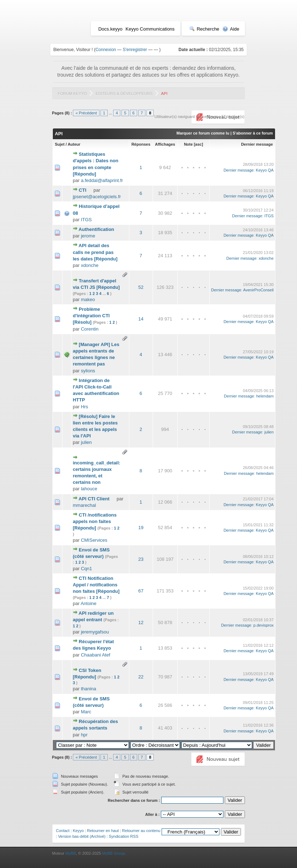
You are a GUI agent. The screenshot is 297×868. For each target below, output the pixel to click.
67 (141, 591)
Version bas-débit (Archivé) (82, 836)
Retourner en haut (103, 831)
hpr (84, 735)
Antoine (88, 603)
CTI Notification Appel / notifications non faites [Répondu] (96, 585)
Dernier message (257, 144)
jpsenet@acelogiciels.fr (97, 197)
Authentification (96, 229)
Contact (63, 831)
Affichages (165, 144)
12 (141, 622)
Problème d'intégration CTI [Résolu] (91, 316)
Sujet (60, 144)
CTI (82, 190)
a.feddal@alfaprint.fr (102, 180)
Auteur (74, 144)
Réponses (141, 144)
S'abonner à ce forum (253, 133)
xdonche (90, 265)
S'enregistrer (135, 50)
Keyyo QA (265, 170)
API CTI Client (94, 499)
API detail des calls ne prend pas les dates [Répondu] (95, 252)
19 (141, 528)
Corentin (90, 329)
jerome (88, 236)
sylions (88, 371)
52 (141, 287)
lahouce (89, 489)
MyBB (71, 853)
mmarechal (84, 505)
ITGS (86, 220)
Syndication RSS (124, 836)
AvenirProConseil (258, 290)
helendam (265, 396)
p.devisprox (264, 625)
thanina (89, 689)
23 (141, 559)
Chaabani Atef (96, 655)
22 (141, 677)
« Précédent (86, 113)
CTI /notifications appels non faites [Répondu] (95, 521)
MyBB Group (113, 853)
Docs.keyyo (110, 29)
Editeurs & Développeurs (124, 94)
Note (188, 144)
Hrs (84, 407)
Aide (231, 29)
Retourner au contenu (141, 831)
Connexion (106, 50)
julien (86, 442)
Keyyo (78, 831)
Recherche (204, 29)
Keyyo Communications (150, 29)
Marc (86, 712)
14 (141, 319)
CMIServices (94, 540)
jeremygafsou (95, 632)
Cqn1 (86, 569)
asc (198, 144)
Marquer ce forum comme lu (203, 133)
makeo (88, 299)
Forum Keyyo (72, 94)
